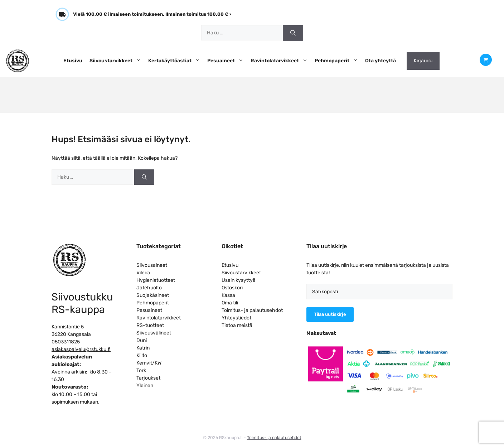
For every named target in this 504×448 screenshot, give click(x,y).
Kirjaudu (423, 61)
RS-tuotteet (150, 325)
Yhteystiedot (236, 318)
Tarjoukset (148, 378)
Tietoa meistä (237, 325)
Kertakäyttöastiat (176, 61)
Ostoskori (232, 288)
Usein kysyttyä (239, 280)
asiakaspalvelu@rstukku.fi (81, 349)
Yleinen (145, 386)
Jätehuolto (149, 288)
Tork (141, 370)
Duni (142, 340)
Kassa (228, 295)
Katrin (143, 348)
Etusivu (73, 61)
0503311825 (66, 342)
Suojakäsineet (153, 295)
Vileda (143, 273)
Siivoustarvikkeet (117, 61)
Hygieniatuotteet (156, 280)
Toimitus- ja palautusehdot (252, 310)
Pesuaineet (227, 61)
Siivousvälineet (154, 333)
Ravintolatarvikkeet (281, 61)
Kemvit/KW (149, 363)
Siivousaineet (152, 265)
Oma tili (230, 303)
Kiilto (142, 355)
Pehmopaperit (338, 61)
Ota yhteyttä (381, 61)
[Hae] (293, 33)
